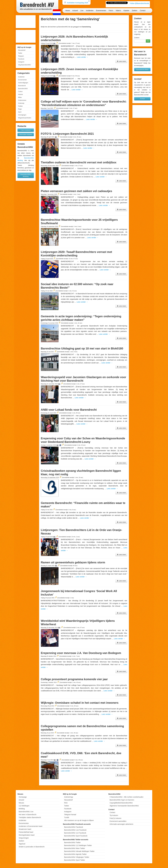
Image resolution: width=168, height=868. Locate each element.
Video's (118, 11)
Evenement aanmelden (118, 821)
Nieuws (21, 803)
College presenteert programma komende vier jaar (74, 679)
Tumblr (67, 817)
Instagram (21, 62)
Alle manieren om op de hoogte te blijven (79, 820)
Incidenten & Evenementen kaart (31, 826)
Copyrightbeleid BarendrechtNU (121, 803)
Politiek (20, 106)
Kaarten (126, 11)
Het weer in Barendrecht (27, 815)
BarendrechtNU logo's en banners (122, 800)
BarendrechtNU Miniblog (26, 175)
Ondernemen (22, 100)
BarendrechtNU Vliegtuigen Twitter (77, 857)
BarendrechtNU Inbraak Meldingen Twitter (79, 851)
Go (148, 41)
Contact (143, 11)
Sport (20, 112)
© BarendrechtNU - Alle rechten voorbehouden (126, 797)
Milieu (20, 97)
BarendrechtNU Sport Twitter (75, 860)
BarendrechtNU (23, 89)
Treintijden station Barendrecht (30, 817)
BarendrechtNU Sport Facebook (76, 836)
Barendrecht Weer (142, 69)
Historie (20, 94)
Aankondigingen (23, 83)
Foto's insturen (26, 130)
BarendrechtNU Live (26, 812)
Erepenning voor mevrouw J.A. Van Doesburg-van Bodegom (81, 653)
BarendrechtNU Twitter (72, 842)
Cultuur (20, 92)
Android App (69, 797)
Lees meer (121, 61)
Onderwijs (21, 103)
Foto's (111, 11)
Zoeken (135, 11)
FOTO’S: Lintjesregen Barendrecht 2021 (67, 134)
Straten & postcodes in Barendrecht (32, 847)
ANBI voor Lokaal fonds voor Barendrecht (69, 410)
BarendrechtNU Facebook (74, 827)
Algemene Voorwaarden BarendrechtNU (124, 806)
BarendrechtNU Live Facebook (75, 830)
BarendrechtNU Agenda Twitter (75, 854)
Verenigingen (22, 115)
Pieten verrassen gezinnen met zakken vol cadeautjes (76, 191)
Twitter (20, 53)
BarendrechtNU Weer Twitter (75, 848)
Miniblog (22, 809)
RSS (66, 803)
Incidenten (90, 11)
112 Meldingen (24, 806)
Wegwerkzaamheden (25, 118)
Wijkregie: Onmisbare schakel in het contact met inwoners (80, 703)
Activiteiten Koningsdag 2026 (78, 3)
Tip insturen (114, 815)
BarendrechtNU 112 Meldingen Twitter (78, 845)
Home (68, 11)
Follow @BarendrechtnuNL (140, 3)
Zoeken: (137, 38)
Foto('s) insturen (115, 818)
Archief (142, 99)
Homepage (23, 797)
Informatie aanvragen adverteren (121, 824)
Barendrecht (22, 86)
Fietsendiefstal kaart (26, 832)
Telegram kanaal (70, 815)
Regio (20, 109)
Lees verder (82, 57)
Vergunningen (24, 838)
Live (82, 11)
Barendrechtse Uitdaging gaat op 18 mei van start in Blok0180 (82, 348)
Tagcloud (22, 844)
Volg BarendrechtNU (24, 65)
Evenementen (101, 11)
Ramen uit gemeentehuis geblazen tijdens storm (73, 562)
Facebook (21, 59)
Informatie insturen (26, 134)
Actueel (75, 11)
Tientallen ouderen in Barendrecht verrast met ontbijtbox (79, 162)
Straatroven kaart (25, 829)
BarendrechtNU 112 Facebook (75, 833)
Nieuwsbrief (22, 50)
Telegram (21, 56)
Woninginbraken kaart (27, 835)
